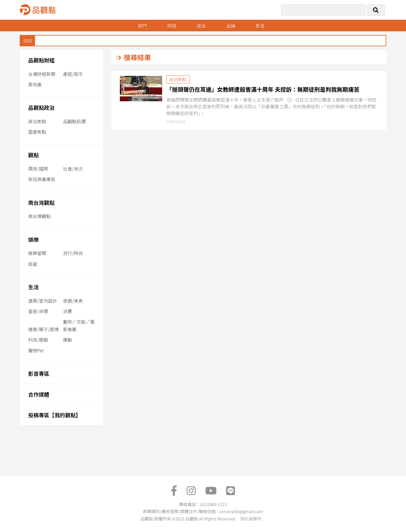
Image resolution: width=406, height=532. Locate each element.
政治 (201, 26)
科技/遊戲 (38, 340)
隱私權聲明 (251, 519)
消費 (68, 311)
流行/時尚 (73, 253)
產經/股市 (73, 74)
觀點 (33, 155)
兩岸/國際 (38, 169)
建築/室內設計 (43, 301)
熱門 (142, 26)
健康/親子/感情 (44, 329)
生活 (33, 287)
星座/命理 (38, 311)
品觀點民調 (74, 121)
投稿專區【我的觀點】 (55, 415)
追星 (33, 264)
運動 (68, 340)
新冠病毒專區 (42, 179)
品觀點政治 (41, 107)
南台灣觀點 (41, 202)
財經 (172, 26)
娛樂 (33, 239)
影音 (260, 26)
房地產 (35, 84)
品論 (231, 26)
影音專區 (39, 373)
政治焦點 (37, 121)
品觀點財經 (41, 60)
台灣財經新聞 (42, 74)
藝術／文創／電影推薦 (79, 325)
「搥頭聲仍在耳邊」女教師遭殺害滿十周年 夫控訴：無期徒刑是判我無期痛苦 (263, 89)
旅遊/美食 (73, 301)
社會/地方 (73, 169)
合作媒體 (39, 394)
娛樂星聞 (37, 253)
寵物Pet (36, 350)
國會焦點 (37, 132)
